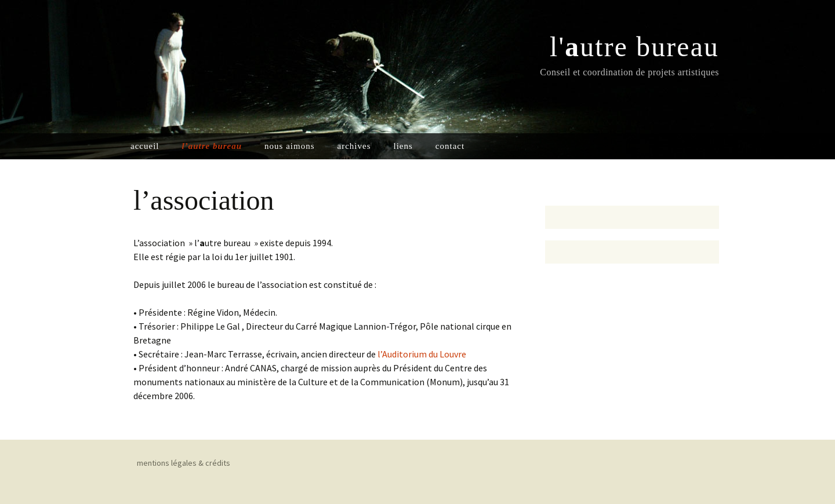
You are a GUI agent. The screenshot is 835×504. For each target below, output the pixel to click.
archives (354, 146)
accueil (145, 146)
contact (450, 146)
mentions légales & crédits (184, 463)
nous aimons (289, 146)
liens (403, 146)
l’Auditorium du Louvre (422, 354)
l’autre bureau (212, 146)
